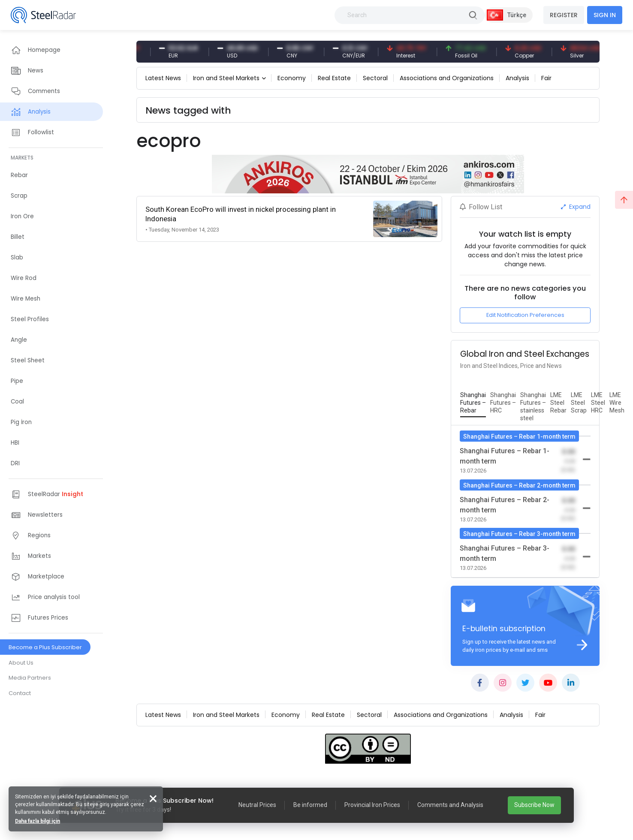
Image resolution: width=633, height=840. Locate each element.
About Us (21, 663)
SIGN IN (605, 15)
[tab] (473, 403)
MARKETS (22, 158)
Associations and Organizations (447, 78)
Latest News (163, 78)
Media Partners (30, 678)
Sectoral (375, 78)
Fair (546, 78)
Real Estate (334, 78)
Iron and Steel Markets (226, 78)
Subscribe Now (534, 805)
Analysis (517, 78)
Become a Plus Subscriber (45, 647)
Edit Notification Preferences (525, 315)
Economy (292, 78)
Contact (20, 693)
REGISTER (564, 15)
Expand (576, 207)
